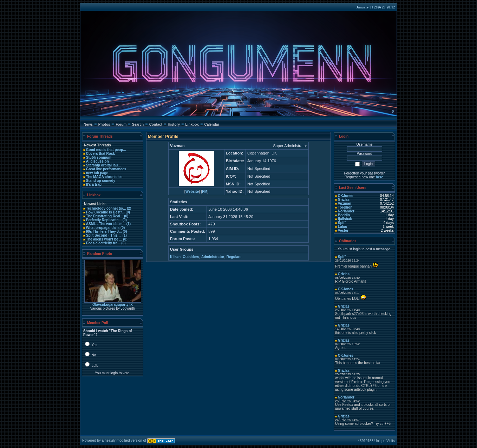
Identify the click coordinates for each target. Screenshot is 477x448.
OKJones (346, 196)
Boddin (344, 215)
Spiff (342, 223)
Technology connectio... (106, 208)
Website (192, 192)
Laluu (343, 227)
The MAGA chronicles (104, 177)
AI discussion (97, 161)
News (88, 124)
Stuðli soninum (99, 157)
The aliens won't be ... (104, 239)
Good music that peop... (106, 150)
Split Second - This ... (104, 235)
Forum (121, 124)
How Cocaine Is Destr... (105, 212)
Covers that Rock (100, 154)
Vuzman (345, 203)
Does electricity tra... (103, 243)
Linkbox (192, 124)
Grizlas (344, 200)
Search (138, 124)
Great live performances (106, 169)
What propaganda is (103, 228)
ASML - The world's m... (106, 224)
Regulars (234, 257)
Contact (156, 124)
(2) (129, 208)
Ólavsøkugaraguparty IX (113, 305)
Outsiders (191, 257)
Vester (343, 230)
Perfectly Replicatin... (104, 220)
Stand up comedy (101, 181)
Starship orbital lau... (103, 165)
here (380, 177)
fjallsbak (345, 219)
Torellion (345, 207)
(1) (128, 224)
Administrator (213, 257)
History (174, 124)
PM (205, 192)
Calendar (212, 124)
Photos (104, 124)
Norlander (346, 211)
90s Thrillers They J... (104, 232)
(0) (127, 212)
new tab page (97, 173)
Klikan (175, 257)
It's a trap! (94, 185)
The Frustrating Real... (105, 216)
